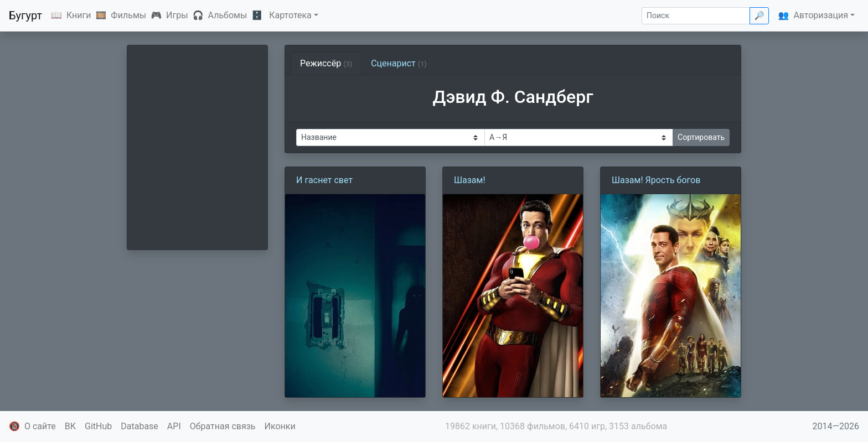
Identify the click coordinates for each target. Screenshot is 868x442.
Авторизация (821, 15)
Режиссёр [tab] (326, 63)
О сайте (40, 426)
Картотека (290, 15)
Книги (79, 15)
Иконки (280, 426)
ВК (70, 426)
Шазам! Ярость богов (656, 180)
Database (139, 426)
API (174, 426)
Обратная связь (223, 426)
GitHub (98, 426)
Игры (177, 15)
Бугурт (25, 15)
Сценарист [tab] (399, 63)
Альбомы (228, 15)
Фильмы (128, 15)
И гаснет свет (324, 180)
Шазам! (470, 180)
